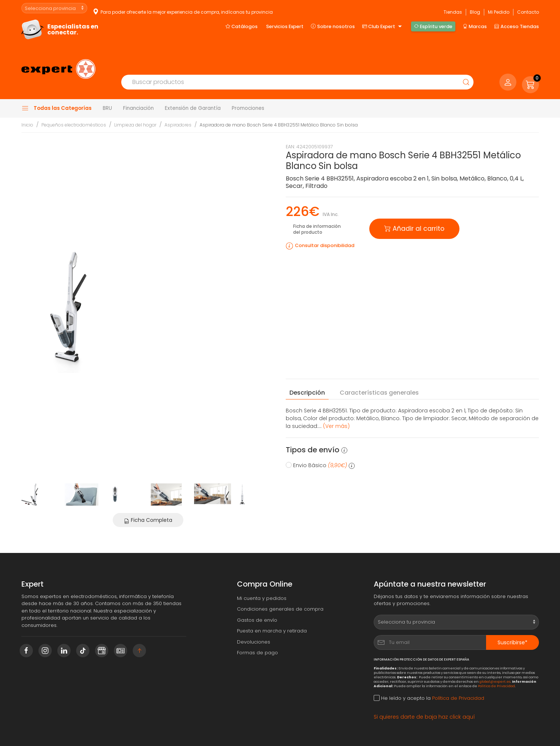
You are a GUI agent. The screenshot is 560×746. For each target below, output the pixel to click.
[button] (530, 52)
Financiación (138, 77)
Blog (475, 8)
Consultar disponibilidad (325, 214)
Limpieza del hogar (135, 94)
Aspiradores (178, 94)
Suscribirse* (513, 611)
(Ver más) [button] (336, 395)
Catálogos (242, 24)
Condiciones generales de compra (280, 578)
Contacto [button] (528, 8)
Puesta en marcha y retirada (272, 600)
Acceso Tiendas (516, 24)
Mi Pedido (499, 8)
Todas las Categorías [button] (57, 77)
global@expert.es (495, 650)
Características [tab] (379, 361)
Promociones (248, 77)
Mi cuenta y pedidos (262, 567)
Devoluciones (254, 610)
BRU (107, 77)
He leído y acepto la (429, 667)
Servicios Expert (285, 24)
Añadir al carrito (414, 197)
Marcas (475, 24)
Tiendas (453, 8)
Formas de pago (257, 622)
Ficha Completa (148, 489)
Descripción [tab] (307, 361)
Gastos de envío (257, 589)
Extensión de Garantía (193, 77)
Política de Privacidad (496, 654)
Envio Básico (320, 434)
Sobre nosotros (333, 24)
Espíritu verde (433, 24)
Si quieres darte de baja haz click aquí (424, 685)
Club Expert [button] (383, 24)
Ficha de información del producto (317, 198)
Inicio (27, 94)
